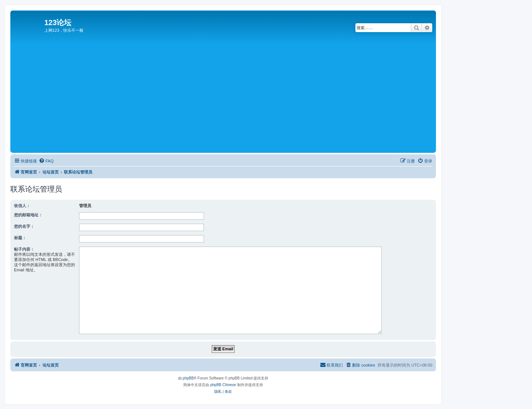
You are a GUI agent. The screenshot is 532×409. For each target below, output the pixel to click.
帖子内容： (24, 249)
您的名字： (24, 226)
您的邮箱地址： (28, 215)
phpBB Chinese (223, 385)
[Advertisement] (234, 96)
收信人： (22, 206)
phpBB (188, 378)
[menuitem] (46, 161)
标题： (20, 238)
